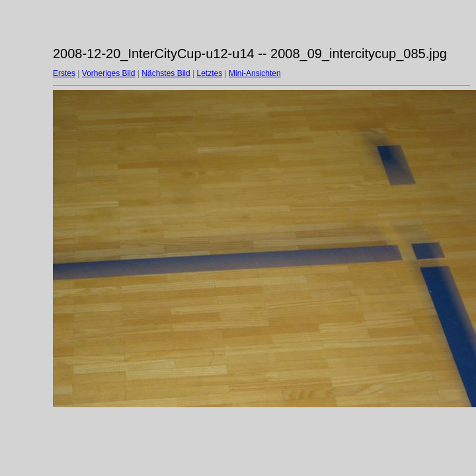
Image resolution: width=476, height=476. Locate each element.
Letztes (210, 73)
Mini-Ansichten (255, 73)
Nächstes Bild (166, 73)
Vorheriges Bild (109, 73)
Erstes (64, 73)
